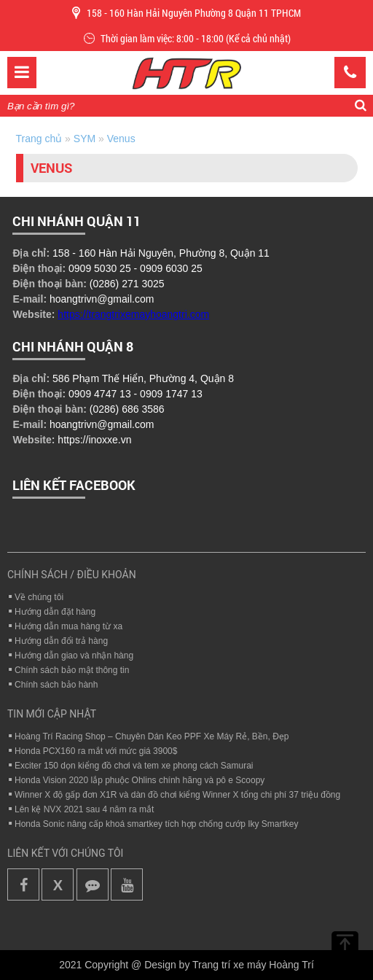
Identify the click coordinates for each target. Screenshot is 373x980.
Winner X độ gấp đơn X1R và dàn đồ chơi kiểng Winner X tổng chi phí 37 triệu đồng (177, 795)
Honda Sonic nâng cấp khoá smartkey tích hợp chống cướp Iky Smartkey (157, 824)
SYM (85, 139)
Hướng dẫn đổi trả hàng (61, 641)
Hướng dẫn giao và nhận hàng (74, 656)
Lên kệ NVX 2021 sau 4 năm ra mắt (84, 809)
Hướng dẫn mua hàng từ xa (68, 626)
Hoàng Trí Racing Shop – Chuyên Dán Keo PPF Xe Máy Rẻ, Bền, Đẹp (152, 736)
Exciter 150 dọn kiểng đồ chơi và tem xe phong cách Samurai (134, 766)
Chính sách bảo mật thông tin (72, 670)
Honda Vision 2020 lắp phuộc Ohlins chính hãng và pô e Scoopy (140, 780)
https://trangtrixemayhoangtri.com (133, 314)
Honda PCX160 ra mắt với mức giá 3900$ (96, 751)
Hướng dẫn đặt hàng (55, 612)
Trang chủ (39, 139)
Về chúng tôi (39, 597)
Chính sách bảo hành (56, 685)
